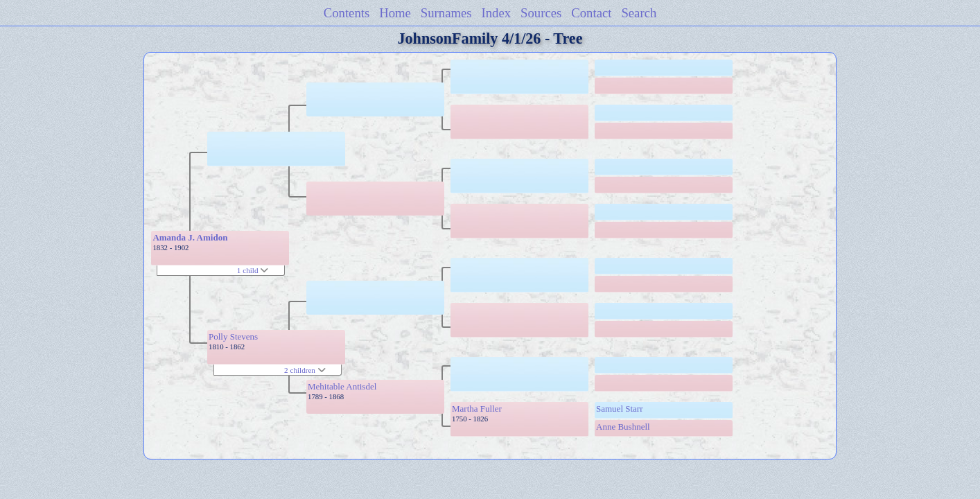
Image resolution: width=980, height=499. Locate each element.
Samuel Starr (620, 409)
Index (497, 13)
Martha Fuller (477, 409)
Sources (541, 13)
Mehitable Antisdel (342, 386)
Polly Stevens (233, 336)
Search (639, 13)
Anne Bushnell (623, 427)
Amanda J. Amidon (190, 237)
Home (395, 13)
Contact (591, 13)
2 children (305, 370)
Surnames (446, 13)
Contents (347, 13)
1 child (253, 270)
